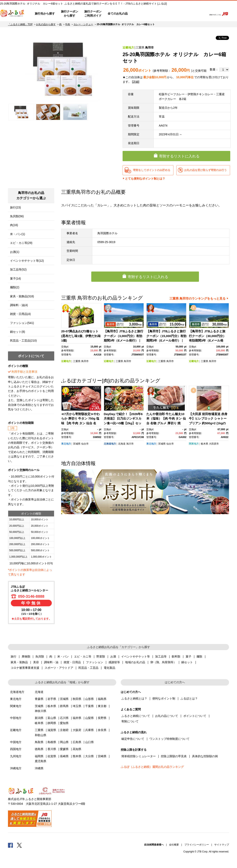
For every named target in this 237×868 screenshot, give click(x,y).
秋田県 (77, 699)
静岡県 (52, 723)
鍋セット (187, 662)
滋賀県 (52, 730)
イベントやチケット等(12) (27, 261)
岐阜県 (39, 723)
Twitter (19, 845)
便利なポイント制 (164, 698)
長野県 (102, 718)
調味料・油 (51, 662)
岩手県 (52, 699)
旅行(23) (15, 207)
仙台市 (85, 444)
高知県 (77, 749)
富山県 (52, 718)
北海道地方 (110, 444)
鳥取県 (39, 742)
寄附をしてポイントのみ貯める (152, 170)
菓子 (188, 656)
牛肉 (68, 24)
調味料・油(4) (19, 305)
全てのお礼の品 (118, 14)
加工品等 (161, 656)
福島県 (102, 699)
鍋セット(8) (17, 332)
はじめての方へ (143, 14)
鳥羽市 (149, 48)
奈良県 (102, 730)
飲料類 (176, 656)
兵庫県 (89, 730)
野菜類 (101, 656)
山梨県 (89, 718)
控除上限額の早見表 (174, 756)
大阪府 (77, 730)
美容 (36, 662)
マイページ (177, 14)
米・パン (63, 656)
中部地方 (16, 718)
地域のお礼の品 (135, 662)
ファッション (95, 662)
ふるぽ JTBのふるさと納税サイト (12, 14)
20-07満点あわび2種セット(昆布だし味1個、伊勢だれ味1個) (81, 336)
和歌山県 (41, 735)
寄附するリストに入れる (179, 156)
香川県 (52, 749)
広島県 (77, 742)
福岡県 (39, 756)
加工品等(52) (18, 269)
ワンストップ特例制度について (169, 739)
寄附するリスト (190, 14)
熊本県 (77, 756)
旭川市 (130, 444)
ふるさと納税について (136, 716)
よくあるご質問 (161, 14)
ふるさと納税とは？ (134, 698)
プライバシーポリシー (197, 845)
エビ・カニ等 (83, 656)
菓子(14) (15, 278)
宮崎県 (102, 756)
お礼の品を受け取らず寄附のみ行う (205, 170)
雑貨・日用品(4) (20, 314)
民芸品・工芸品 (88, 668)
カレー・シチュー (83, 24)
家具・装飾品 (19, 662)
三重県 (140, 48)
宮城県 (77, 444)
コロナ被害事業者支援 (25, 668)
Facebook (10, 845)
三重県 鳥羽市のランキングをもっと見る (197, 298)
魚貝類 (40, 656)
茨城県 (39, 706)
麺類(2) (15, 287)
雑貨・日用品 (72, 662)
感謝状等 (114, 662)
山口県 (89, 742)
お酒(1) (15, 252)
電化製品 (109, 668)
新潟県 (39, 718)
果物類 (26, 656)
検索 (201, 14)
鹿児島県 (41, 761)
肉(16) (14, 225)
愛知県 (64, 723)
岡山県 (64, 742)
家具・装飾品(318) (22, 296)
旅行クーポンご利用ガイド (93, 14)
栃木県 (204, 444)
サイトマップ (222, 845)
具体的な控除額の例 (205, 756)
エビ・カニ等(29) (21, 243)
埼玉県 (77, 706)
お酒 (113, 656)
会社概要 (174, 845)
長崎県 (64, 756)
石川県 (64, 718)
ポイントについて (195, 716)
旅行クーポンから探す (70, 14)
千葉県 (89, 706)
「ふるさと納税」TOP (20, 24)
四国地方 (16, 749)
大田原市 (214, 444)
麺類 (199, 656)
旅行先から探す (45, 14)
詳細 (136, 82)
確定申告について (133, 739)
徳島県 (39, 749)
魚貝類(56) (17, 216)
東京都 (102, 706)
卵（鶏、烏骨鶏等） (163, 662)
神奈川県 (41, 711)
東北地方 (66, 444)
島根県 (52, 742)
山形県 (89, 699)
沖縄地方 (16, 768)
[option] (62, 69)
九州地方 (16, 756)
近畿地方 (128, 48)
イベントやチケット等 (135, 656)
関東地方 (194, 444)
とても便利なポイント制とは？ (145, 179)
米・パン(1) (17, 234)
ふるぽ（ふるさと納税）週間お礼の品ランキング (152, 767)
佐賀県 (52, 756)
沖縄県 (39, 768)
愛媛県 (64, 749)
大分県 (89, 756)
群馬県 (64, 706)
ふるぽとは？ (189, 698)
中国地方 (16, 742)
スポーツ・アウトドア (59, 668)
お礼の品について (167, 716)
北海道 (122, 444)
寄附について (130, 721)
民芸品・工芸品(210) (23, 341)
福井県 (77, 718)
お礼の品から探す (46, 24)
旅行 (14, 656)
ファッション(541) (22, 323)
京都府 (64, 730)
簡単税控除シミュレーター (139, 756)
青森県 (39, 699)
